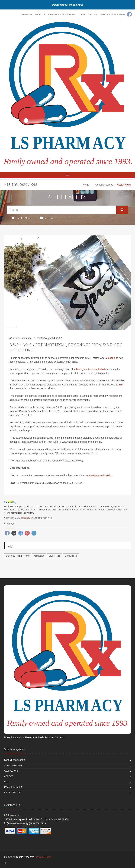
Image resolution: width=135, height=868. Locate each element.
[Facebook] (129, 14)
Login (122, 14)
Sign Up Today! (108, 14)
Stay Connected (13, 765)
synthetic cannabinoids (98, 476)
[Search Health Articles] (62, 210)
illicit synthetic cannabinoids (91, 369)
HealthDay (28, 518)
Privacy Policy (12, 792)
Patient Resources (103, 185)
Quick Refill (69, 14)
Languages (26, 14)
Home (86, 185)
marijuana (113, 358)
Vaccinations (11, 771)
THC (121, 385)
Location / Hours (88, 14)
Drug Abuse (71, 556)
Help (38, 14)
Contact (9, 776)
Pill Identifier (51, 14)
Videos (47, 218)
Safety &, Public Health (18, 556)
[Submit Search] (122, 210)
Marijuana (39, 556)
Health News (22, 218)
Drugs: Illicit (54, 556)
